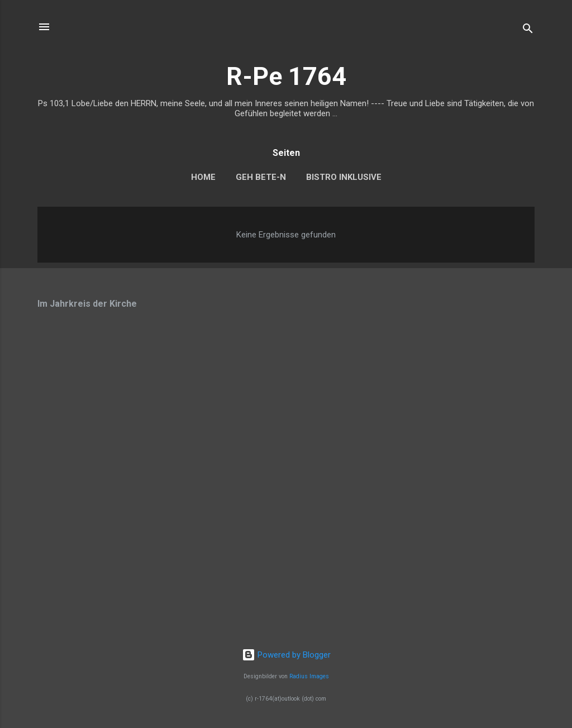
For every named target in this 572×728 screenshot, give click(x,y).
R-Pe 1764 (286, 76)
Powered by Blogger (286, 655)
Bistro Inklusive (344, 177)
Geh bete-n (261, 177)
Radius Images (309, 676)
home (203, 177)
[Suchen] (528, 30)
